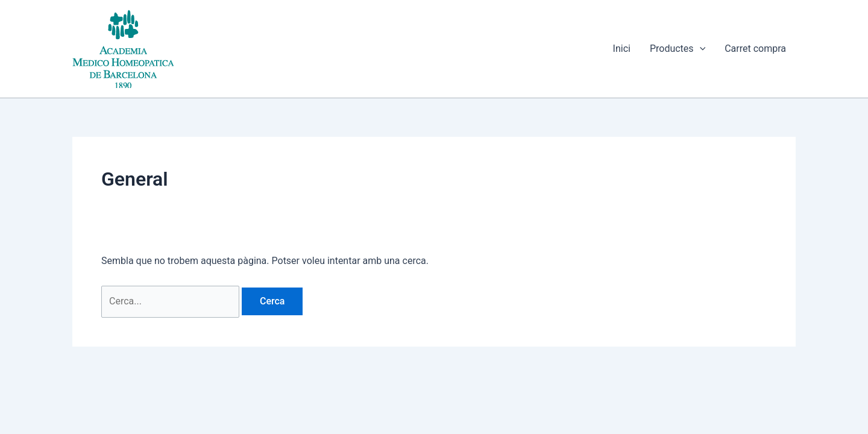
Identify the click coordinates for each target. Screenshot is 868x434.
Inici (622, 49)
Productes (678, 49)
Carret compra (755, 49)
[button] (700, 49)
